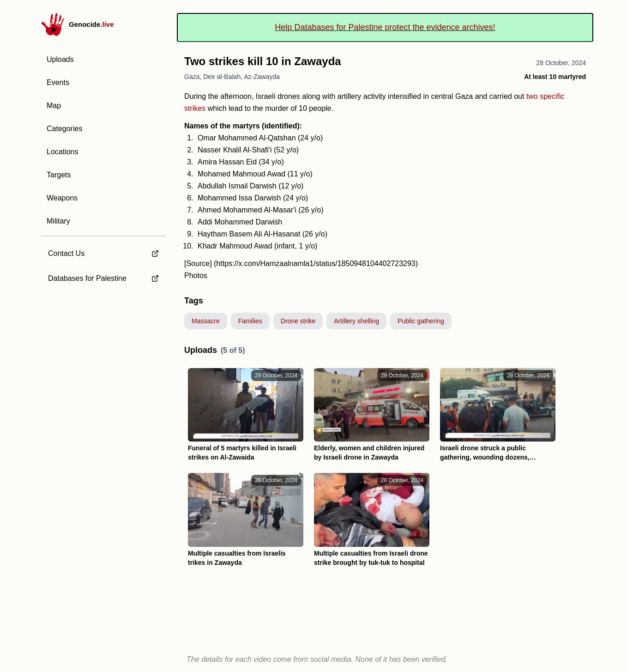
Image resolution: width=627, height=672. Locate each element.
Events (58, 82)
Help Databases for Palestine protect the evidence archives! (385, 27)
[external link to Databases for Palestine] (103, 278)
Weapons (62, 198)
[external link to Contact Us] (103, 251)
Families (250, 321)
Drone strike (298, 321)
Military (58, 221)
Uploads (60, 59)
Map (54, 106)
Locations (63, 152)
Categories (64, 129)
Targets (59, 175)
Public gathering (421, 321)
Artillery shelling (356, 321)
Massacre (206, 321)
